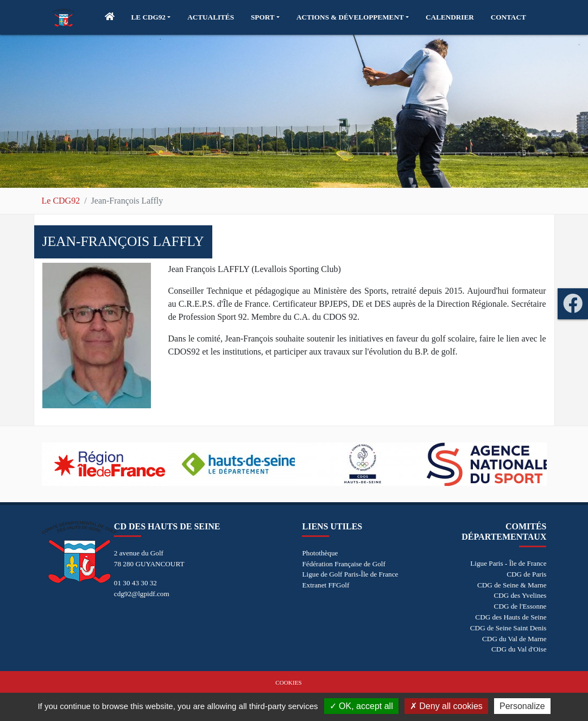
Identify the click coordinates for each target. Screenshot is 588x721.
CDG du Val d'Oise (519, 649)
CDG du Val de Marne (514, 639)
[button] (151, 17)
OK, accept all (361, 706)
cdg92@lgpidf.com (142, 594)
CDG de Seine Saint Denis (508, 628)
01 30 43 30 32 (135, 583)
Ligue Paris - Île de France (508, 563)
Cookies (288, 682)
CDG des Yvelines (520, 595)
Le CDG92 (61, 201)
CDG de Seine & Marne (512, 585)
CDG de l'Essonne (520, 606)
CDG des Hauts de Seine (511, 617)
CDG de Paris (526, 574)
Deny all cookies (446, 706)
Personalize (522, 706)
